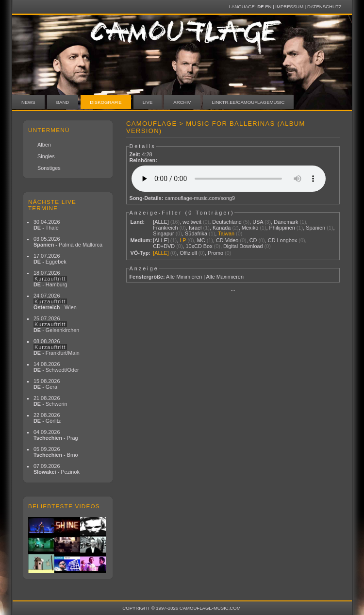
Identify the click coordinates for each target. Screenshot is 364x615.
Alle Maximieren (225, 277)
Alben (44, 145)
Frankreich (165, 228)
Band (63, 102)
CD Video (227, 240)
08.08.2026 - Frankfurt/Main (57, 347)
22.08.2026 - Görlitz (47, 418)
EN (268, 7)
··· (233, 291)
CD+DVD (164, 246)
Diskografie (106, 102)
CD (253, 240)
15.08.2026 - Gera (47, 384)
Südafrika (196, 233)
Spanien (315, 228)
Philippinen (282, 228)
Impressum (289, 7)
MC (201, 240)
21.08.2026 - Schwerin (50, 401)
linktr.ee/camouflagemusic (248, 102)
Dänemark (286, 222)
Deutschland (227, 222)
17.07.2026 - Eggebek (50, 259)
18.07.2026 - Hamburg (50, 279)
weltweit (192, 222)
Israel (195, 228)
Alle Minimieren (184, 277)
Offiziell (188, 253)
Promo (215, 253)
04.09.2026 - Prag (56, 435)
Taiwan (226, 233)
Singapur (164, 233)
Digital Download (243, 246)
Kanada (222, 228)
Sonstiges (49, 168)
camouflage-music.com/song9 (200, 198)
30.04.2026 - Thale (47, 225)
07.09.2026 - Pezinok (57, 469)
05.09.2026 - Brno (56, 452)
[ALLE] (161, 222)
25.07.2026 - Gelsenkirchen (56, 324)
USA (258, 222)
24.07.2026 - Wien (55, 301)
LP (183, 240)
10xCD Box (199, 246)
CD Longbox (282, 240)
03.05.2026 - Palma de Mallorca (68, 242)
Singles (46, 156)
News (28, 102)
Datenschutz (324, 7)
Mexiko (250, 228)
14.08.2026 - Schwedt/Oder (56, 367)
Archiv (182, 102)
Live (148, 102)
